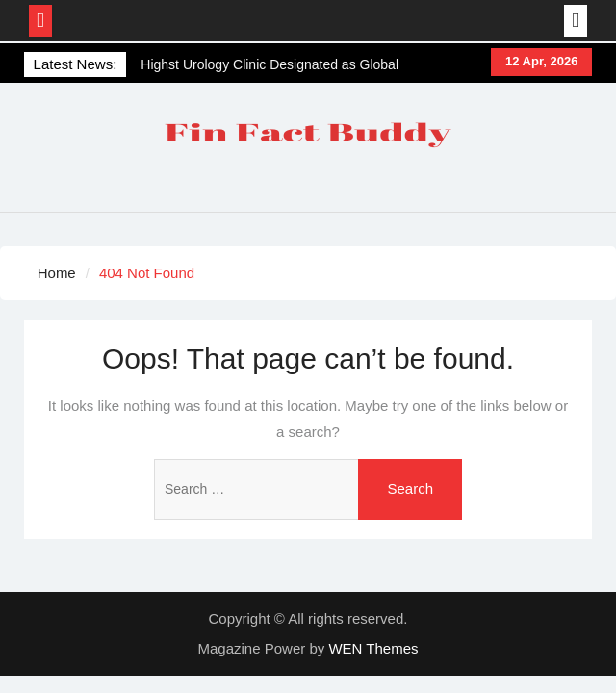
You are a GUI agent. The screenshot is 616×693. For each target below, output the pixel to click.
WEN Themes (373, 648)
